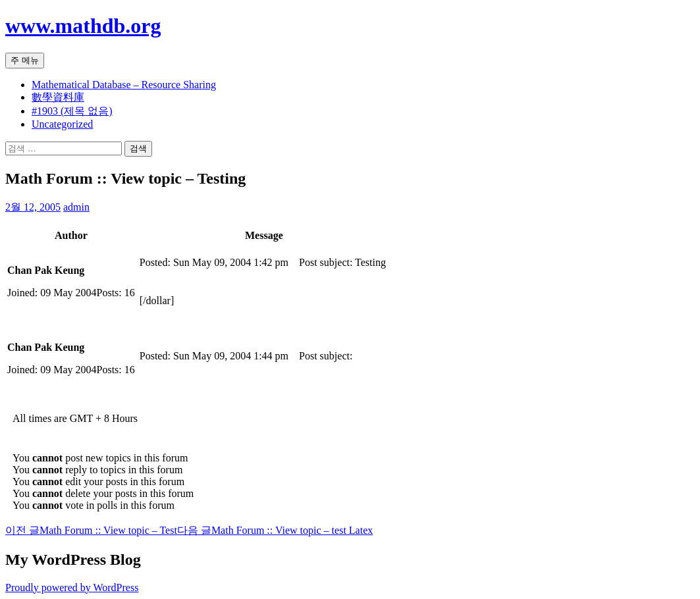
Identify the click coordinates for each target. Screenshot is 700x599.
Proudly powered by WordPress (72, 587)
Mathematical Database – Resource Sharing (124, 85)
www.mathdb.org (83, 26)
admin (76, 207)
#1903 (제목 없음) (72, 111)
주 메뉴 (25, 60)
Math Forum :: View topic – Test (91, 530)
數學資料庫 (58, 97)
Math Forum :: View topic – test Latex (275, 530)
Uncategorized (62, 124)
